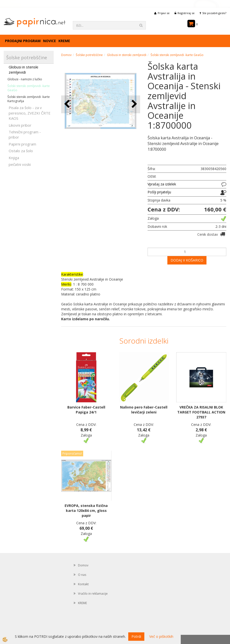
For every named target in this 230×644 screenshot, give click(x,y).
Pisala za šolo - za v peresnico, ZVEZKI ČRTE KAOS (30, 113)
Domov (66, 55)
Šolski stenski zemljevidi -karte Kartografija (29, 99)
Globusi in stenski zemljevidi (23, 70)
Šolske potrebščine (89, 55)
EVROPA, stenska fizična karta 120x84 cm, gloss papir (86, 511)
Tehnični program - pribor (25, 134)
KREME (64, 41)
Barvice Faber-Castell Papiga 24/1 (86, 410)
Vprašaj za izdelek (162, 184)
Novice (50, 41)
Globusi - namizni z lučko (25, 79)
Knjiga (14, 158)
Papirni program (22, 144)
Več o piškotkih (161, 636)
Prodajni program (23, 41)
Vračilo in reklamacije (93, 594)
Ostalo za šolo (21, 151)
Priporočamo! (72, 454)
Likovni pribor (20, 125)
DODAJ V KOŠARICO (187, 260)
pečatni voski (20, 164)
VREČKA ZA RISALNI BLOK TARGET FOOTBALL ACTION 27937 (201, 412)
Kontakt (83, 584)
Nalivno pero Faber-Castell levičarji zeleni (144, 410)
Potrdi (136, 636)
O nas (82, 575)
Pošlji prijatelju (159, 192)
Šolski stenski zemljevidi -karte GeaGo (29, 88)
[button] (134, 104)
